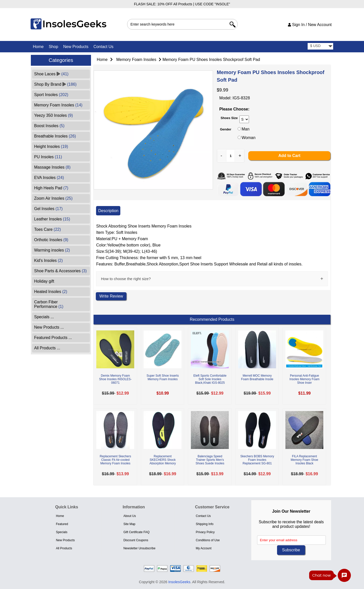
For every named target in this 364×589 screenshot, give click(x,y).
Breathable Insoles (55, 136)
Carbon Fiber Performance (49, 304)
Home (38, 47)
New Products (76, 47)
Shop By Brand (55, 84)
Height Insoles (51, 146)
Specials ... (44, 317)
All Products (64, 548)
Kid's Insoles (48, 260)
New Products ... (49, 327)
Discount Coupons (136, 540)
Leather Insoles (52, 219)
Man (246, 129)
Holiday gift (44, 281)
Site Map (129, 524)
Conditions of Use (208, 540)
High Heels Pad (51, 188)
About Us (130, 516)
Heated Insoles (51, 292)
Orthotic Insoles (51, 240)
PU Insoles (48, 157)
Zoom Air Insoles (53, 198)
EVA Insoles (49, 178)
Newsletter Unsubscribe (139, 548)
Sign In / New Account (310, 25)
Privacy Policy (205, 532)
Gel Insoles (48, 209)
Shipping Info (204, 524)
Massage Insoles (52, 167)
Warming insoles (52, 250)
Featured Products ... (53, 338)
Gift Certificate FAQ (136, 532)
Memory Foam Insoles (136, 60)
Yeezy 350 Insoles (53, 115)
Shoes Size (229, 118)
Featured (62, 524)
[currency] (320, 46)
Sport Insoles (51, 95)
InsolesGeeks (179, 582)
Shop (53, 47)
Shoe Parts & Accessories (60, 271)
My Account (203, 548)
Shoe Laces (51, 74)
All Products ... (47, 348)
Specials (62, 532)
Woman (249, 138)
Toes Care (48, 229)
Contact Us (104, 47)
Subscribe (291, 550)
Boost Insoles (49, 126)
